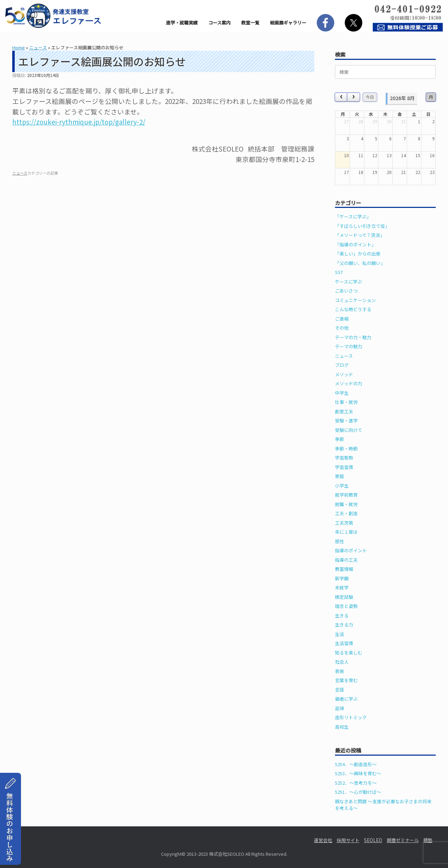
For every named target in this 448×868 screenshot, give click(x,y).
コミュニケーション (355, 300)
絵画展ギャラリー (288, 23)
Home (19, 47)
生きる (342, 615)
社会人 (342, 662)
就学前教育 (346, 495)
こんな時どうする (353, 309)
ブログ (342, 365)
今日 (370, 97)
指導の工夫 (346, 560)
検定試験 (344, 597)
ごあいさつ (346, 291)
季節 (339, 439)
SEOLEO (373, 840)
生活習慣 (344, 643)
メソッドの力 (349, 383)
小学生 (342, 486)
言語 (339, 690)
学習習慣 (344, 467)
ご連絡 (342, 319)
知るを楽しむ (349, 653)
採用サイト (348, 840)
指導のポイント (351, 550)
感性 (339, 541)
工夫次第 (344, 523)
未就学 (342, 587)
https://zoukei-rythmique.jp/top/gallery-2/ (79, 122)
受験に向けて (349, 430)
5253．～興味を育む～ (358, 773)
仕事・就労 (346, 402)
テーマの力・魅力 (353, 337)
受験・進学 (346, 421)
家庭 (339, 476)
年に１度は (346, 532)
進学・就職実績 (182, 23)
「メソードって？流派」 (360, 235)
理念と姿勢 (346, 606)
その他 (342, 328)
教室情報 (344, 569)
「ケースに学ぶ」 (353, 216)
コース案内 (219, 23)
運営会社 (323, 840)
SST (339, 272)
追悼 (339, 708)
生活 (339, 634)
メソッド (344, 374)
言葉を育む (346, 680)
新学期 (342, 578)
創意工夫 (344, 411)
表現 (339, 671)
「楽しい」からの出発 (358, 254)
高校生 (342, 727)
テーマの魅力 (349, 346)
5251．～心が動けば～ (358, 792)
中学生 (342, 393)
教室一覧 (250, 23)
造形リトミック (351, 717)
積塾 (428, 840)
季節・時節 (346, 449)
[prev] (341, 97)
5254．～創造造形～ (356, 764)
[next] (353, 97)
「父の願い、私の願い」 (360, 263)
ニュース (38, 47)
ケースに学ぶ (348, 282)
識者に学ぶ (346, 699)
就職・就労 (346, 504)
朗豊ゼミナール (403, 840)
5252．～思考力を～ (356, 783)
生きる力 (344, 625)
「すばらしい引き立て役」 (362, 226)
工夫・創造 (346, 513)
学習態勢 (344, 458)
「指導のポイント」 (355, 244)
